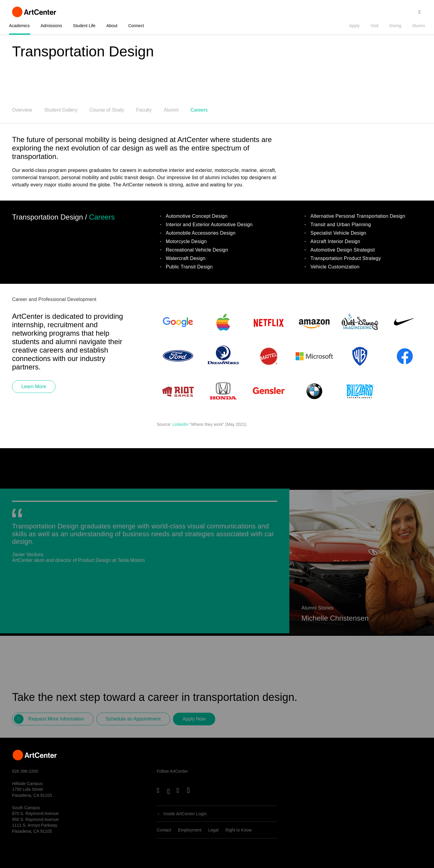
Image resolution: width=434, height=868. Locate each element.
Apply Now (194, 721)
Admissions (51, 26)
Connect (136, 26)
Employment (190, 830)
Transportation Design (83, 51)
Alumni (418, 26)
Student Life (84, 26)
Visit (374, 26)
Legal (213, 830)
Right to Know (239, 830)
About (112, 26)
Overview (22, 110)
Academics (19, 26)
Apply (354, 26)
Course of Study (107, 110)
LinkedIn (180, 424)
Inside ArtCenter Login (185, 814)
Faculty (144, 110)
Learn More (34, 386)
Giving (395, 26)
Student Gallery (61, 110)
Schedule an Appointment (133, 721)
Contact (164, 830)
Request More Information (56, 721)
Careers (199, 110)
